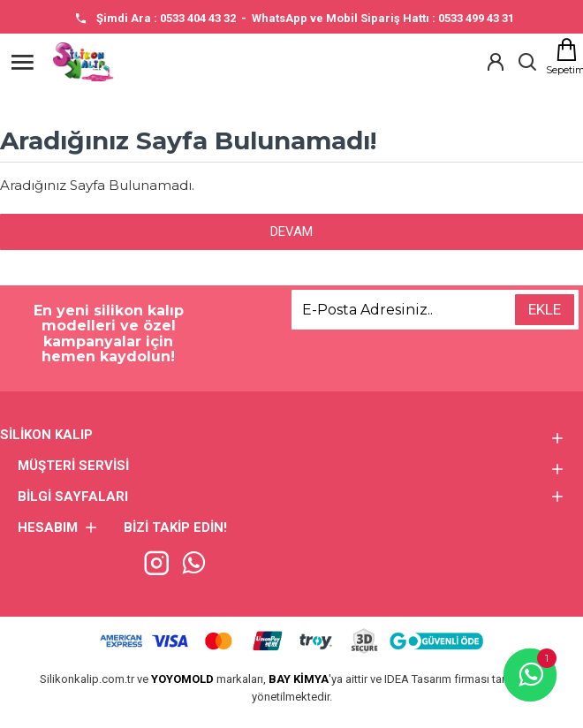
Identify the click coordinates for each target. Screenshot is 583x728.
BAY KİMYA (299, 679)
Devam (291, 231)
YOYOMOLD (182, 679)
